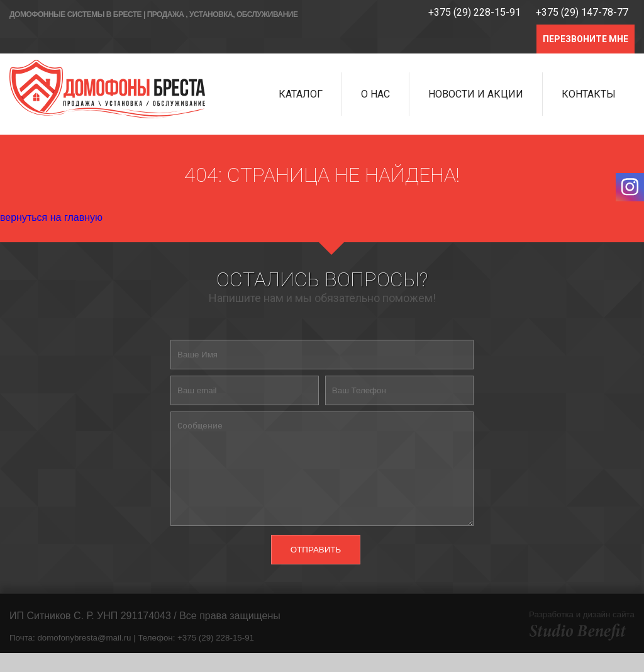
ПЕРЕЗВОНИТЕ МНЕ (586, 39)
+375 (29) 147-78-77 (582, 12)
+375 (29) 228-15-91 (475, 12)
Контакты (589, 94)
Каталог (301, 94)
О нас (375, 94)
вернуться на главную (51, 217)
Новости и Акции (476, 94)
